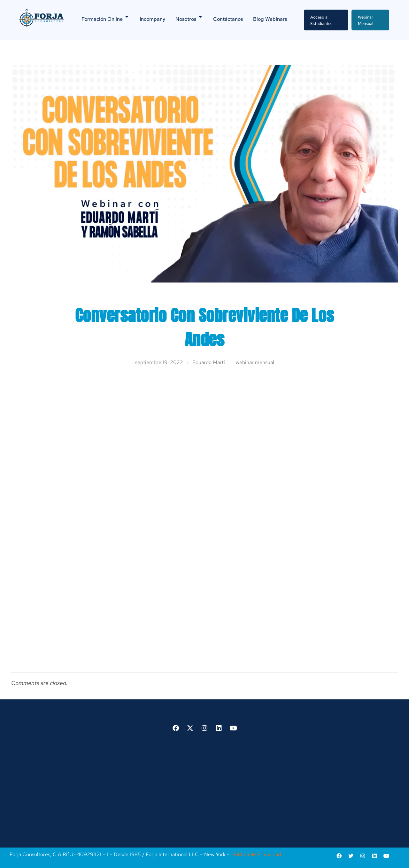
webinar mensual (255, 362)
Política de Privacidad (257, 854)
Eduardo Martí (209, 362)
